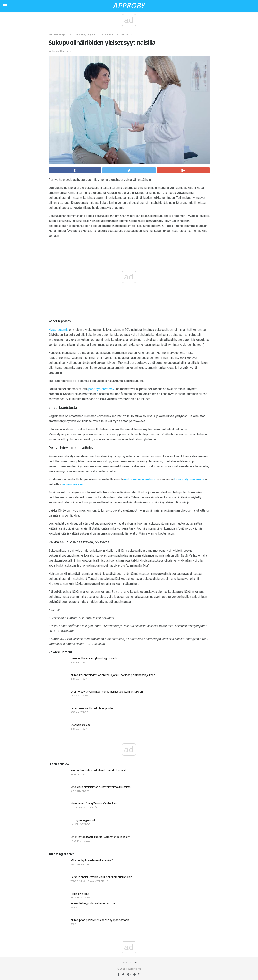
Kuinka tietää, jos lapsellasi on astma (93, 903)
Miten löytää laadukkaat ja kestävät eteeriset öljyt (101, 837)
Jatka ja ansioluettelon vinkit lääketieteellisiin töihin (101, 877)
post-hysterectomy (101, 389)
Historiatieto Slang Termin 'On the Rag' (94, 803)
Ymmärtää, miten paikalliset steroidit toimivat (98, 770)
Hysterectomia (58, 330)
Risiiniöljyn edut (80, 894)
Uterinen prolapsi (81, 725)
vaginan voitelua (73, 484)
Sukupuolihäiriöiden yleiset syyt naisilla (94, 658)
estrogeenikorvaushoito (140, 479)
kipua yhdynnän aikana (189, 479)
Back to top (129, 962)
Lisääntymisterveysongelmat (83, 34)
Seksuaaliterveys (57, 34)
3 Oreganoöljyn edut (83, 820)
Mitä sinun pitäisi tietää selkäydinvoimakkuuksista (101, 787)
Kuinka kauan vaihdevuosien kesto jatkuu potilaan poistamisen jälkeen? (114, 675)
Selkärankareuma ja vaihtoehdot (117, 34)
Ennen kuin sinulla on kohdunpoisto (92, 708)
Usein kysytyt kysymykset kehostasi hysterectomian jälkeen (107, 692)
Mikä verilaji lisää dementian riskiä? (92, 860)
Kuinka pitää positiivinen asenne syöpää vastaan (100, 920)
